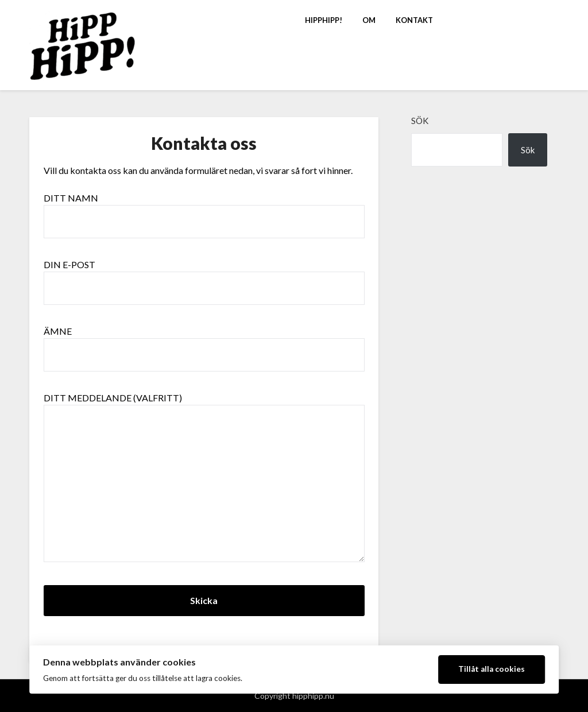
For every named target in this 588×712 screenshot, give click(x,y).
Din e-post (204, 276)
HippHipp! (324, 20)
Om (369, 20)
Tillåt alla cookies (492, 669)
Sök (420, 121)
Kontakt (414, 20)
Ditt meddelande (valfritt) (204, 478)
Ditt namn (204, 210)
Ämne (204, 343)
